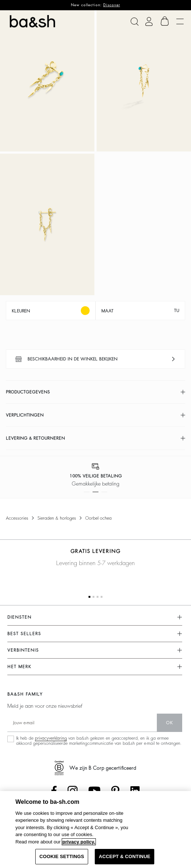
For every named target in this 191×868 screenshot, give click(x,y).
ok (170, 723)
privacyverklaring (51, 738)
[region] (95, 829)
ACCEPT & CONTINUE (125, 856)
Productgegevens (28, 392)
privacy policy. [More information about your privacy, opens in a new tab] (79, 842)
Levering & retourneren (35, 438)
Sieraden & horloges (57, 518)
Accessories (17, 518)
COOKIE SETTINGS (62, 856)
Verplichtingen (25, 415)
